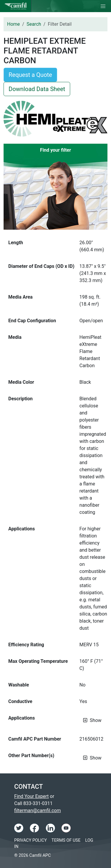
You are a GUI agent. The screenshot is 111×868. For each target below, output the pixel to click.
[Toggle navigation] (103, 6)
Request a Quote (30, 75)
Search (34, 24)
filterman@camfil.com (37, 810)
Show (95, 720)
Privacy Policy (30, 840)
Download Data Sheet (37, 89)
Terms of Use (66, 840)
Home (13, 24)
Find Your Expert (32, 796)
